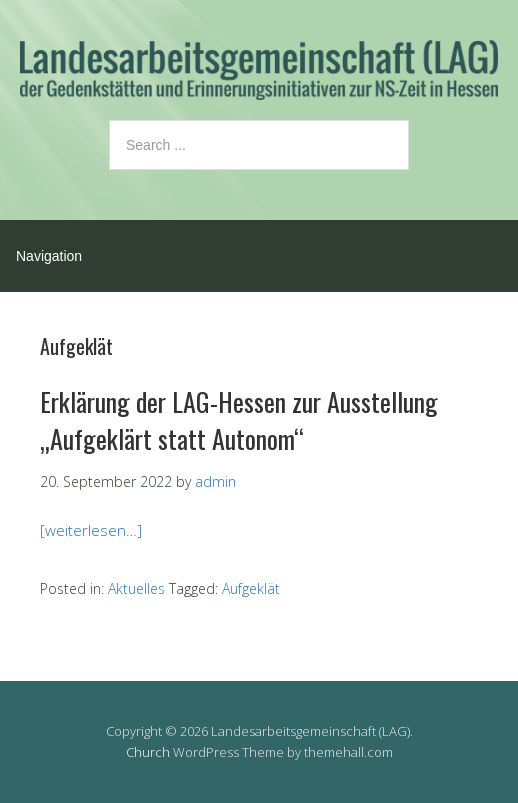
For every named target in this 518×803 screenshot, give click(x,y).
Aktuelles (136, 588)
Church (148, 752)
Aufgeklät (251, 588)
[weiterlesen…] (91, 530)
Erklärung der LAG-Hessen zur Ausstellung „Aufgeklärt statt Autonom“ (239, 419)
